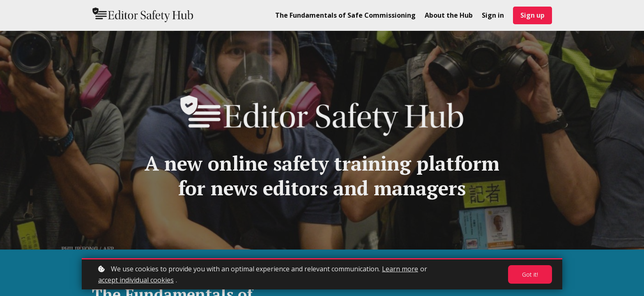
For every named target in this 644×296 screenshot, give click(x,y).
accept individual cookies (136, 280)
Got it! (530, 274)
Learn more (400, 269)
